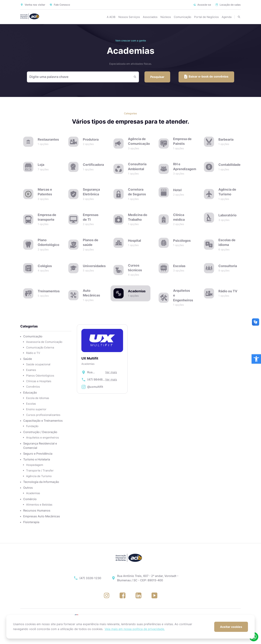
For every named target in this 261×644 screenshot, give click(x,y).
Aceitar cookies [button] (231, 627)
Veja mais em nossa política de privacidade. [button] (135, 629)
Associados (150, 17)
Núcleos (166, 17)
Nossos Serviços (129, 17)
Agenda (227, 17)
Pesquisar (157, 77)
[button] (256, 359)
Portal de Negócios (206, 17)
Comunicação (183, 17)
